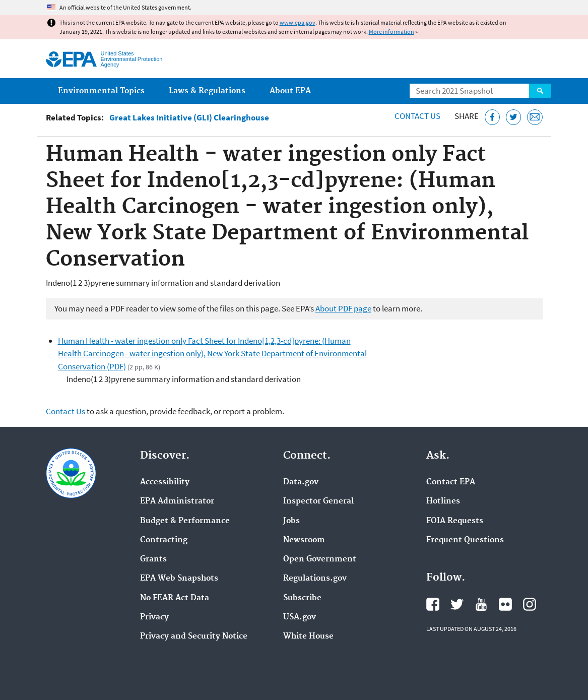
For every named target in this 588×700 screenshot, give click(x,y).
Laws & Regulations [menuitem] (207, 91)
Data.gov (301, 482)
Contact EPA (451, 482)
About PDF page (343, 308)
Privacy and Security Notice (194, 637)
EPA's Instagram (530, 604)
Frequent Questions (465, 540)
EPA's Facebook (433, 604)
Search (540, 91)
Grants (153, 559)
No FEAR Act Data (175, 598)
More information (391, 31)
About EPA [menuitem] (290, 91)
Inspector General (318, 501)
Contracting (164, 540)
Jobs (291, 521)
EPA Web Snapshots (179, 579)
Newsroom (304, 540)
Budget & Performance (185, 521)
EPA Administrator (177, 501)
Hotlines (443, 501)
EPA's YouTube (481, 604)
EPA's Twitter (457, 604)
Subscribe (302, 598)
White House (308, 637)
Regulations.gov (315, 579)
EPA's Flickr (505, 604)
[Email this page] (535, 117)
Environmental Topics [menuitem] (101, 91)
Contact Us (417, 116)
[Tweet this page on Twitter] (514, 117)
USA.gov (300, 617)
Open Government (320, 559)
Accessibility (165, 482)
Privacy (154, 617)
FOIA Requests (455, 521)
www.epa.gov (298, 22)
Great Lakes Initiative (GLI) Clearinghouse (189, 118)
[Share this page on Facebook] (493, 117)
